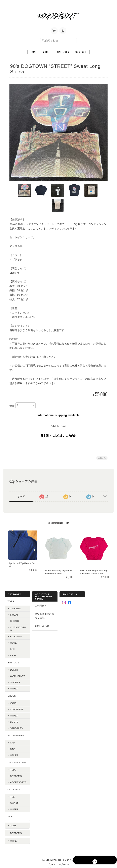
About (47, 51)
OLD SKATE (14, 773)
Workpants (17, 660)
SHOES (11, 680)
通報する (102, 442)
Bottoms (16, 760)
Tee (12, 781)
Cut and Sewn (18, 613)
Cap (12, 727)
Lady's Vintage (17, 746)
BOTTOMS (13, 646)
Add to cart (58, 410)
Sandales (16, 712)
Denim (14, 654)
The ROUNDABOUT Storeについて (58, 838)
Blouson (16, 620)
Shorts (15, 666)
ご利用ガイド (42, 589)
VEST (13, 639)
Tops (13, 754)
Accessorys (15, 719)
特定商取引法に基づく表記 (44, 600)
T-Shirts (15, 592)
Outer (14, 627)
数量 (12, 390)
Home (34, 51)
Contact (81, 51)
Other (14, 673)
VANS (13, 687)
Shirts (14, 605)
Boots (14, 706)
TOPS (10, 585)
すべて (21, 480)
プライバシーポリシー (58, 843)
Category (63, 51)
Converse (16, 693)
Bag (12, 733)
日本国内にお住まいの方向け (58, 420)
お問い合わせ (42, 610)
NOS (10, 800)
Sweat (14, 599)
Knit (13, 633)
